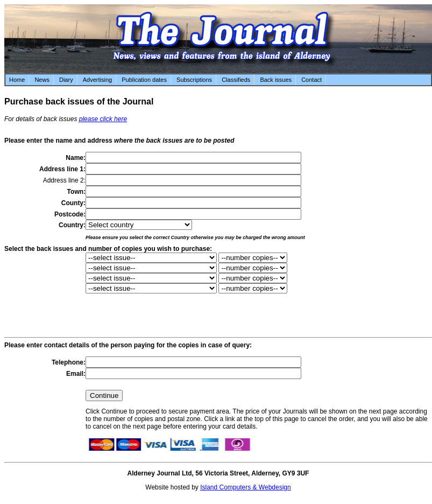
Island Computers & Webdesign (246, 487)
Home (17, 80)
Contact (311, 80)
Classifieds (236, 80)
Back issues (276, 80)
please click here (103, 119)
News (42, 80)
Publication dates (144, 80)
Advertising (97, 80)
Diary (66, 80)
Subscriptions (194, 80)
